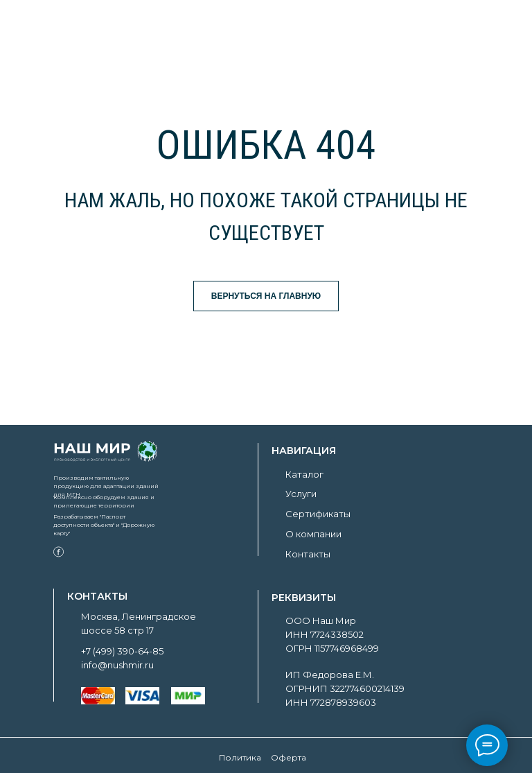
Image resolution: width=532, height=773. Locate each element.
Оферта (289, 757)
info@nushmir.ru (117, 665)
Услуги (301, 494)
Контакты (308, 554)
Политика (240, 757)
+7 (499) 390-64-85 (122, 651)
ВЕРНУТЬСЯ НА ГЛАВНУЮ (266, 296)
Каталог (304, 474)
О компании (313, 534)
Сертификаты (318, 514)
